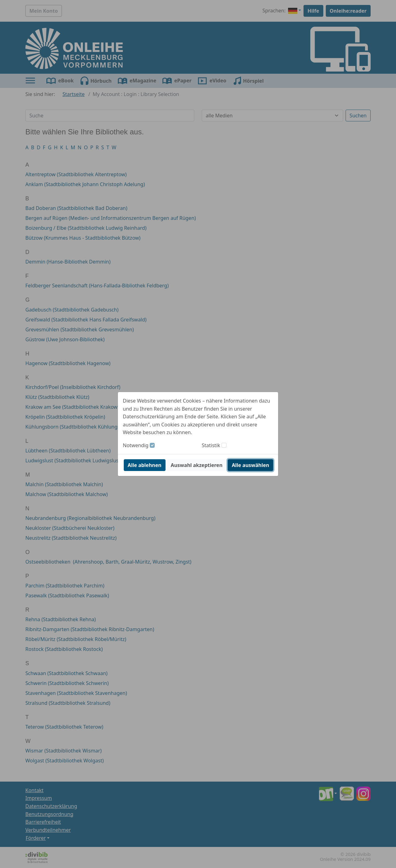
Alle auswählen (250, 465)
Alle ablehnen (145, 465)
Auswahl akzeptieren (197, 465)
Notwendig (136, 445)
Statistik (211, 445)
